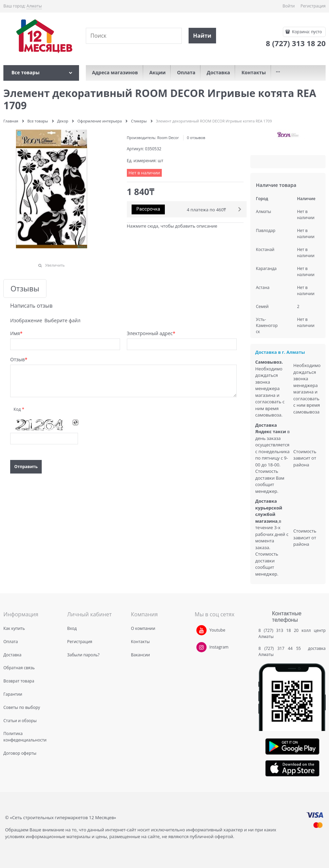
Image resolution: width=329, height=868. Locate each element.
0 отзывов (196, 138)
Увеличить (55, 265)
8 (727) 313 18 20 (278, 630)
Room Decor (168, 138)
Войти (289, 6)
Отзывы (25, 288)
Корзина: (306, 32)
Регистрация (313, 6)
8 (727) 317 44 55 (281, 648)
